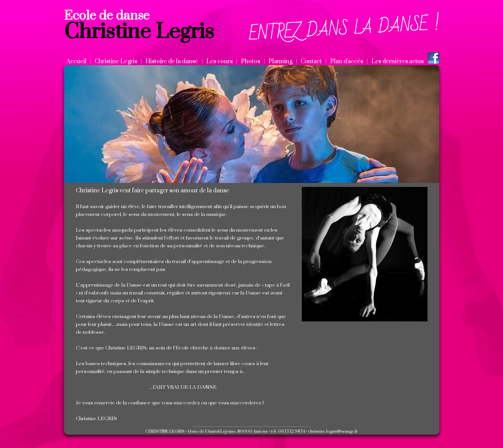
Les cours (219, 61)
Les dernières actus (397, 61)
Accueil (76, 61)
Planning (280, 61)
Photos (251, 61)
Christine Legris (116, 61)
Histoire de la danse (172, 61)
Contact (311, 61)
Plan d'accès (347, 61)
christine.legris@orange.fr (333, 432)
